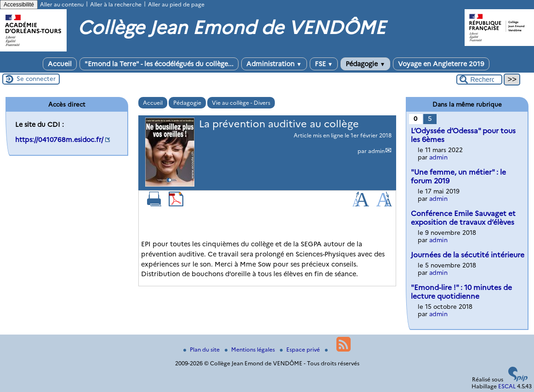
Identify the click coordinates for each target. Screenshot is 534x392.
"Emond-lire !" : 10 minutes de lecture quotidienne (461, 292)
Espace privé (301, 349)
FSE (324, 64)
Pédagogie (365, 64)
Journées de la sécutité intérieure (468, 255)
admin (376, 151)
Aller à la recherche (116, 4)
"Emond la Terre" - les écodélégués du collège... (159, 64)
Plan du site (202, 349)
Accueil (60, 64)
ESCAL (507, 386)
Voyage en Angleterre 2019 (441, 64)
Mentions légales (250, 349)
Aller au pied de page (176, 4)
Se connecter (36, 79)
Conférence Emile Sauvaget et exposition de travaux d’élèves (463, 218)
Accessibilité (19, 5)
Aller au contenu (62, 4)
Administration (274, 64)
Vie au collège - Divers (241, 103)
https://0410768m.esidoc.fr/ (59, 140)
